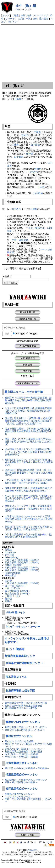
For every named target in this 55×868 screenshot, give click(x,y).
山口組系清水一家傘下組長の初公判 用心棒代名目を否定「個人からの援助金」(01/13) (28, 482)
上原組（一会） (13, 596)
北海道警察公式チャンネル (22, 763)
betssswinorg (12, 557)
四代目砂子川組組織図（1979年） (23, 570)
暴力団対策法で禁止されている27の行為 (26, 703)
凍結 (23, 15)
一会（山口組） (13, 588)
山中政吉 (35, 145)
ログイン (12, 22)
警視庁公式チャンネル (19, 736)
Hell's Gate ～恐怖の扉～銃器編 (21, 757)
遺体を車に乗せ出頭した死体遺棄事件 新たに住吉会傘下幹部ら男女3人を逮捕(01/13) (28, 489)
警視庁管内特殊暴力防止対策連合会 (23, 706)
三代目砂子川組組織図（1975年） (23, 583)
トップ (6, 15)
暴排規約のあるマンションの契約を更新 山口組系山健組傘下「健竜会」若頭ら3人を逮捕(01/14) (29, 462)
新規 (22, 19)
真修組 (8, 601)
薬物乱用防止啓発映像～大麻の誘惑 (23, 752)
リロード (10, 19)
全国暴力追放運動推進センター (24, 663)
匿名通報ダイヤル (16, 677)
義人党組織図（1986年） (18, 594)
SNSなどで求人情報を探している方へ (25, 730)
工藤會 (18, 99)
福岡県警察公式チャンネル (22, 789)
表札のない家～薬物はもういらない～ (25, 749)
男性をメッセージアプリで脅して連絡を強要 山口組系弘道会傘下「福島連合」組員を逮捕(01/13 (28, 509)
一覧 (28, 19)
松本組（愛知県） (14, 565)
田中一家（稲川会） (15, 586)
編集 (16, 15)
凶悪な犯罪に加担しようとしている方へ (26, 727)
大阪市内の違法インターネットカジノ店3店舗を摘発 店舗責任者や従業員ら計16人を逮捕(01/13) (29, 519)
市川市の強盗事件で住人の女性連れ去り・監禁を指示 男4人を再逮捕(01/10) (28, 536)
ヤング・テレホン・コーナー (23, 627)
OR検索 (32, 334)
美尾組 (8, 550)
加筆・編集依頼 (20, 240)
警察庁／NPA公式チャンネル (23, 722)
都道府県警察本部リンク (20, 656)
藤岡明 (8, 599)
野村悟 (25, 135)
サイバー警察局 (15, 649)
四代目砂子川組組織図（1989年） (23, 562)
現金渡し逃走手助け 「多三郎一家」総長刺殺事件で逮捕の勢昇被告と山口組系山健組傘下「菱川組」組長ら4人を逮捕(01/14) (28, 421)
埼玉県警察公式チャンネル (22, 775)
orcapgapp (10, 552)
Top (17, 9)
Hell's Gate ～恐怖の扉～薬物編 (21, 754)
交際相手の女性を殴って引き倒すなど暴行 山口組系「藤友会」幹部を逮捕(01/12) (28, 528)
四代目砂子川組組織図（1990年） (23, 560)
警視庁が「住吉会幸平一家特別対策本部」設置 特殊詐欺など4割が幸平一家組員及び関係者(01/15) (28, 400)
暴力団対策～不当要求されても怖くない (26, 780)
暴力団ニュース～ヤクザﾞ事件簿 (24, 392)
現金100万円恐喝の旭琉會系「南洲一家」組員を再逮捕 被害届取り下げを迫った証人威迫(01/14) (28, 473)
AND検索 (19, 334)
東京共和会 (11, 575)
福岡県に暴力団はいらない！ (20, 794)
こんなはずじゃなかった (18, 796)
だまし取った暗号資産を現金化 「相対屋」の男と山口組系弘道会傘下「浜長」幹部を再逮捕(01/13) (28, 498)
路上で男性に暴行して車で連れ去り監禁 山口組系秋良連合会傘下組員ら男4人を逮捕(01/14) (28, 431)
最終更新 (44, 19)
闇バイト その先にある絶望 (19, 741)
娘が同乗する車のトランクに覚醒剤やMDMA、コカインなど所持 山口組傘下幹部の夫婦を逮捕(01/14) (28, 452)
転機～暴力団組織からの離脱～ (21, 782)
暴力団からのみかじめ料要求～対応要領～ (27, 768)
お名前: (7, 276)
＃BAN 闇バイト (15, 613)
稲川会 (8, 581)
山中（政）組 (26, 6)
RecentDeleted (12, 573)
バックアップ (41, 15)
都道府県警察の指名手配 (20, 691)
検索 (35, 19)
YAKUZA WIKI (32, 850)
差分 (30, 15)
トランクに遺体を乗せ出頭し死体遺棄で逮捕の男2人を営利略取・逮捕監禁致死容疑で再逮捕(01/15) (28, 411)
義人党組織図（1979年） (18, 591)
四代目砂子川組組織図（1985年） (23, 568)
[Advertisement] (27, 54)
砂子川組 (9, 555)
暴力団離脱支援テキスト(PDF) (21, 708)
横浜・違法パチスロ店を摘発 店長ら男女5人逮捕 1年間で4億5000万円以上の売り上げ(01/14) (29, 442)
